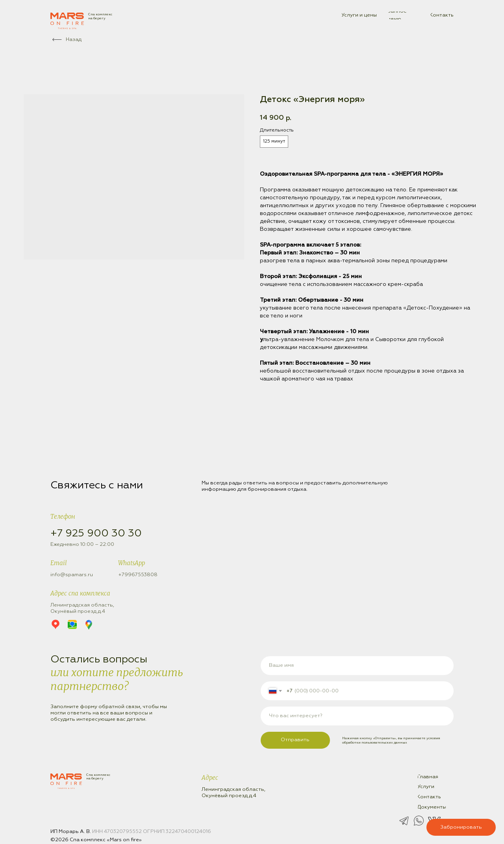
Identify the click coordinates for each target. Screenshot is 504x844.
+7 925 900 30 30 (96, 533)
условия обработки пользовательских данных (391, 740)
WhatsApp (132, 563)
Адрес (210, 778)
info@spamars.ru (72, 575)
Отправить (295, 740)
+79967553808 (138, 575)
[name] (357, 666)
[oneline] (357, 716)
